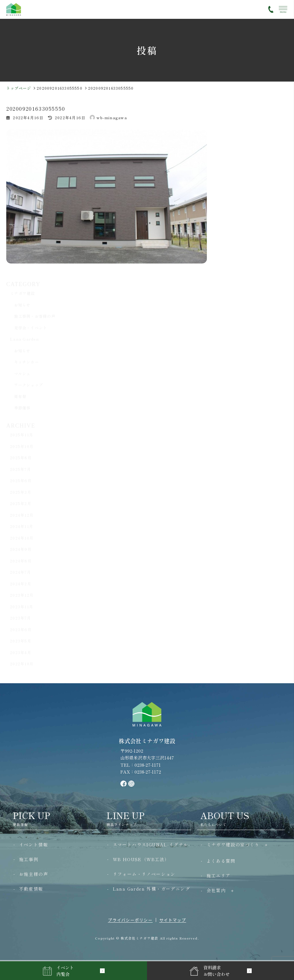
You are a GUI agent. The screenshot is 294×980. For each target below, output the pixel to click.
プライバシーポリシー (130, 920)
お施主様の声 (34, 874)
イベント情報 (34, 844)
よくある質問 (221, 861)
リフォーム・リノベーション (144, 874)
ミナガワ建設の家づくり (233, 844)
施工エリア (219, 876)
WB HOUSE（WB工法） (141, 859)
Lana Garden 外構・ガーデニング (151, 889)
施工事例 (29, 859)
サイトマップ (173, 920)
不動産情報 (31, 889)
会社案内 (216, 890)
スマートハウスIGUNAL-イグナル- (152, 844)
